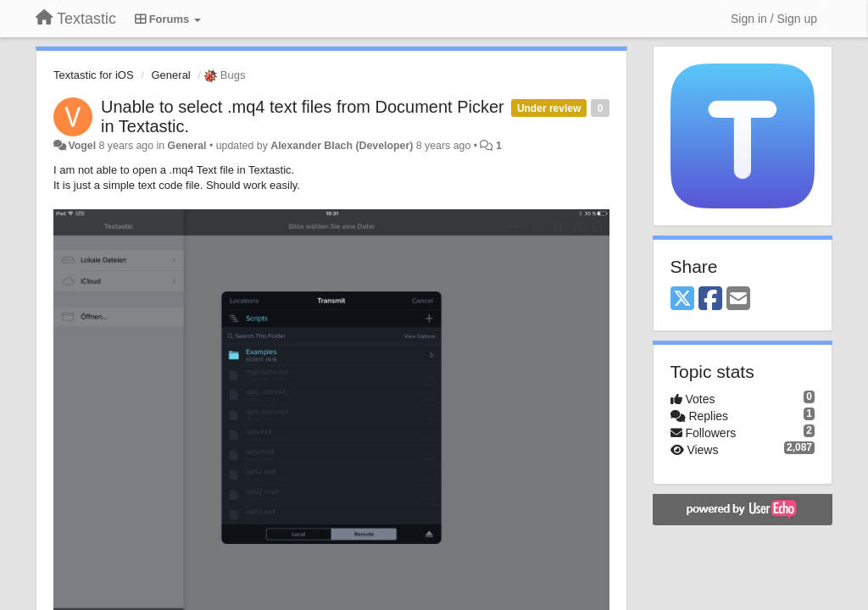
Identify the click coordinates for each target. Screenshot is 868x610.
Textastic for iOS (94, 75)
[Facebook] (710, 299)
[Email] (738, 299)
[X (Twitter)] (682, 299)
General (171, 75)
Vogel (82, 146)
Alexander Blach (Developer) (342, 146)
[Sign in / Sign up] (774, 19)
